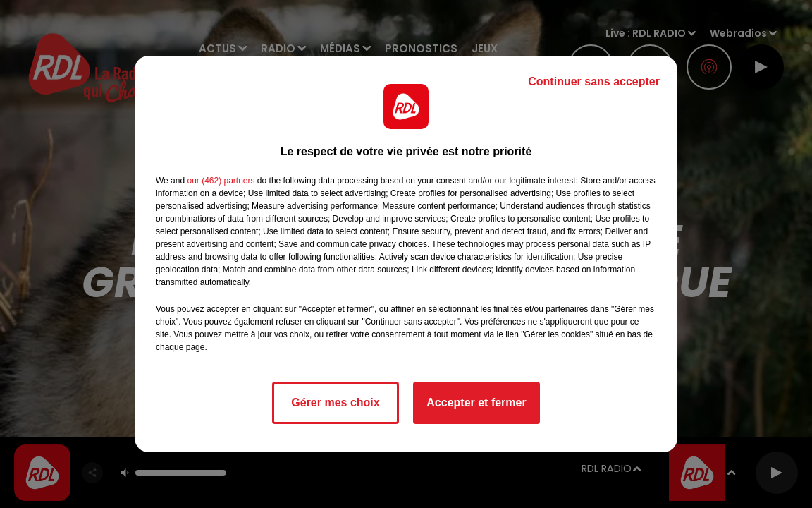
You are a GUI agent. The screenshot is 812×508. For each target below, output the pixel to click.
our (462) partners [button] (221, 181)
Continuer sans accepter (594, 81)
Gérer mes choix (335, 403)
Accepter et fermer (476, 403)
